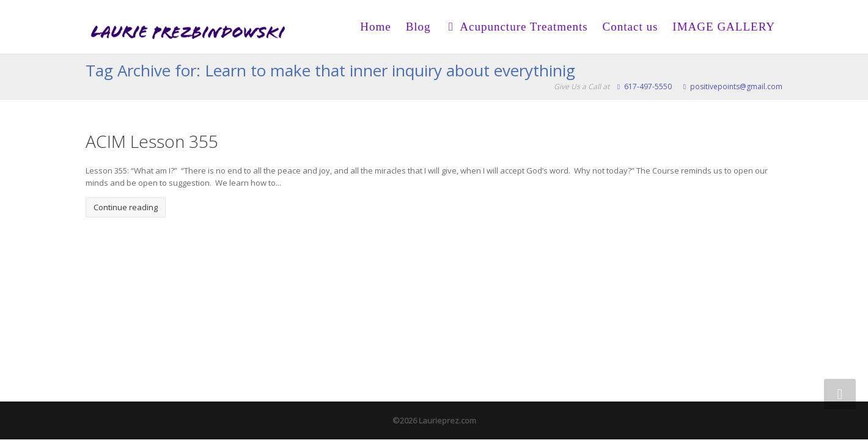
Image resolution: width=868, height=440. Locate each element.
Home (375, 27)
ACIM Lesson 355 (152, 141)
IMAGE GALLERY (724, 27)
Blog (418, 27)
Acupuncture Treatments (517, 27)
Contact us (631, 27)
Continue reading (126, 207)
